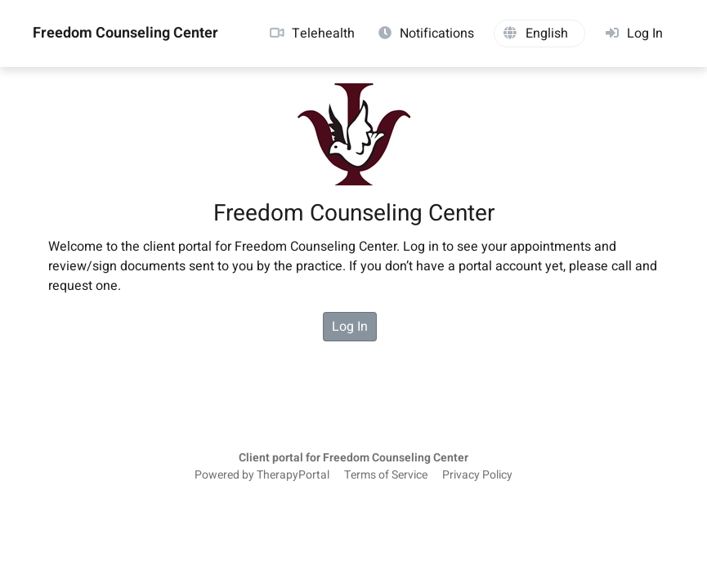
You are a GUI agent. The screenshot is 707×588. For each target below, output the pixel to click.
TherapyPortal (293, 475)
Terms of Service (386, 475)
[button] (539, 33)
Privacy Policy (477, 475)
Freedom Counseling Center (125, 33)
